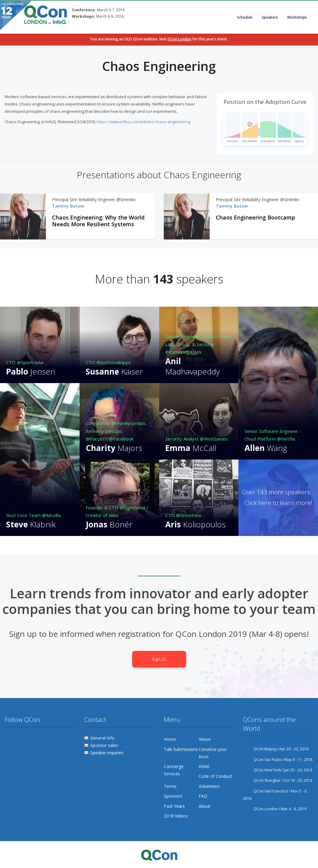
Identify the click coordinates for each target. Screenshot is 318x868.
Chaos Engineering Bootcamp (255, 218)
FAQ (203, 796)
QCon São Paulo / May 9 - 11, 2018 (278, 760)
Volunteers (209, 786)
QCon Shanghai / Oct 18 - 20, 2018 (278, 780)
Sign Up (159, 659)
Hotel (204, 766)
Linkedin (44, 739)
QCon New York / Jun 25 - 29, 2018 (278, 770)
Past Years (174, 806)
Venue (205, 739)
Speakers (270, 17)
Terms (170, 786)
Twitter (9, 739)
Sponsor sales (104, 745)
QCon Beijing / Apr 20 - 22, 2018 (276, 749)
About (205, 806)
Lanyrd (55, 739)
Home (170, 739)
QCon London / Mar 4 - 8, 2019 (275, 809)
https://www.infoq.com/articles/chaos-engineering (144, 122)
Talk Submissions (181, 749)
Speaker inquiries (107, 753)
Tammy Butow (68, 206)
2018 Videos (176, 816)
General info (102, 738)
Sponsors (173, 796)
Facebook (21, 739)
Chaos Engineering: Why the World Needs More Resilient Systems (98, 221)
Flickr (32, 739)
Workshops (297, 17)
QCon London (179, 39)
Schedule (245, 17)
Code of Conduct (215, 776)
